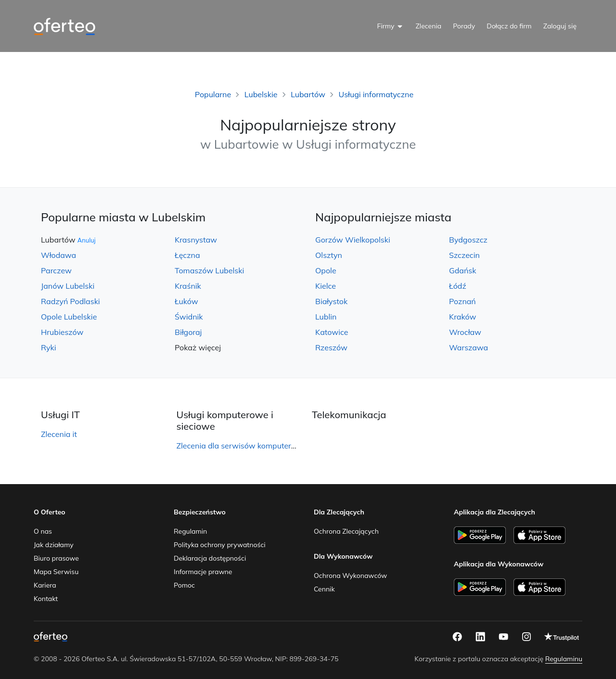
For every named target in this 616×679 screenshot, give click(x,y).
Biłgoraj (188, 332)
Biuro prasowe (56, 558)
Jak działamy (54, 545)
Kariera (45, 585)
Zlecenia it (59, 434)
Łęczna (187, 255)
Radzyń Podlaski (71, 301)
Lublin (326, 317)
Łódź (458, 286)
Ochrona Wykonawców (350, 576)
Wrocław (465, 332)
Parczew (56, 270)
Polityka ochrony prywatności (220, 545)
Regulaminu (564, 659)
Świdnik (189, 317)
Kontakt (46, 599)
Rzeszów (331, 347)
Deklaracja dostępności (210, 558)
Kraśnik (188, 286)
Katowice (332, 332)
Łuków (186, 301)
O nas (43, 531)
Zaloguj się (560, 26)
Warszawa (468, 347)
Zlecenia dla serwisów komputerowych (246, 446)
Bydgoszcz (468, 240)
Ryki (49, 347)
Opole (326, 270)
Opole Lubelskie (69, 317)
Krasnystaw (196, 240)
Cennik (324, 589)
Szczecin (464, 255)
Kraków (462, 317)
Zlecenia (428, 26)
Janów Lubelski (68, 286)
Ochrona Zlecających (346, 531)
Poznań (462, 301)
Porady (464, 26)
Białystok (331, 301)
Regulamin (190, 531)
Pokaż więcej (198, 347)
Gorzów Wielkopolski (353, 240)
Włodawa (58, 255)
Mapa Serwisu (56, 572)
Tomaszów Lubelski (209, 270)
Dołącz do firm (509, 26)
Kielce (326, 286)
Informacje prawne (203, 572)
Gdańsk (462, 270)
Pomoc (184, 585)
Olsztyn (329, 255)
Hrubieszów (62, 332)
